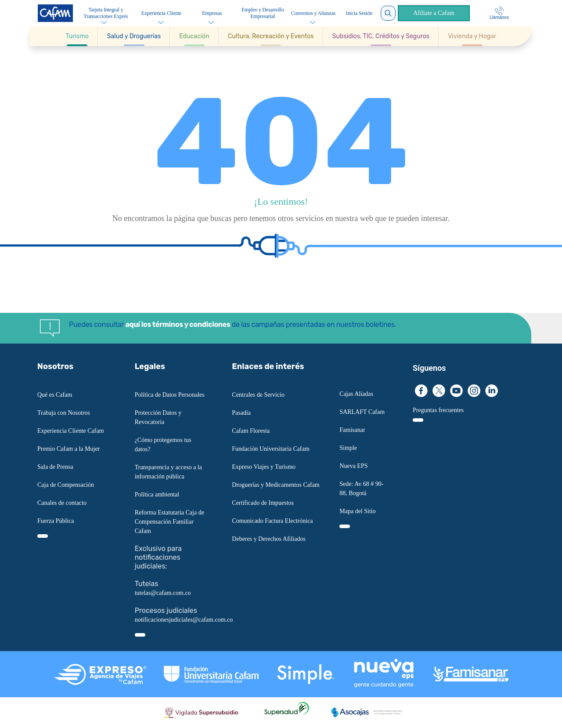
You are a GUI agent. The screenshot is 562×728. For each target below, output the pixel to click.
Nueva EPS (353, 466)
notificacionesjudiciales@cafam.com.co (184, 620)
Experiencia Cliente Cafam (71, 431)
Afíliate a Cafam (434, 13)
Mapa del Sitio (357, 511)
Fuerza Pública (56, 521)
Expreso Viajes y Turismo (264, 467)
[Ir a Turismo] (77, 36)
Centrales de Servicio (258, 395)
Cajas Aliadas (356, 394)
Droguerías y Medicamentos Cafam (276, 485)
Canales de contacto (62, 503)
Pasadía (241, 413)
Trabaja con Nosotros (64, 413)
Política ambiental (157, 494)
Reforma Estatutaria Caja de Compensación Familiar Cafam (169, 522)
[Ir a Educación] (194, 36)
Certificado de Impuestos (263, 503)
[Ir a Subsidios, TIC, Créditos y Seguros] (381, 36)
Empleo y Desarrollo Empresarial (263, 13)
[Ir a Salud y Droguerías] (134, 36)
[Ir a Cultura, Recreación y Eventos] (271, 36)
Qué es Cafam (55, 395)
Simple (348, 448)
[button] (77, 36)
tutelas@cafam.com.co (163, 593)
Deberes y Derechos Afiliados (269, 539)
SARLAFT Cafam (362, 412)
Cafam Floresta (251, 431)
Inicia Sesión (359, 13)
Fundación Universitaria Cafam (271, 449)
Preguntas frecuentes (438, 410)
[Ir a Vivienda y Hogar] (472, 36)
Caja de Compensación (66, 485)
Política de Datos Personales (170, 395)
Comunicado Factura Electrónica (272, 521)
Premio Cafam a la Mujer (68, 449)
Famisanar (352, 430)
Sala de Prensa (55, 467)
